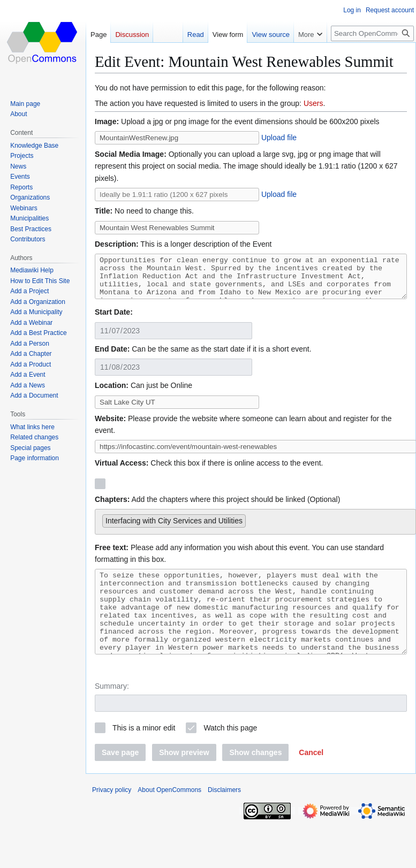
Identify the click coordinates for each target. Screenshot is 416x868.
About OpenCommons (169, 814)
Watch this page (230, 752)
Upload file (279, 138)
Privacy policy (112, 814)
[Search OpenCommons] (372, 33)
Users (313, 103)
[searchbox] (251, 527)
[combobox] (255, 530)
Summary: (112, 710)
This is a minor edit (144, 752)
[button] (311, 776)
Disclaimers (224, 814)
